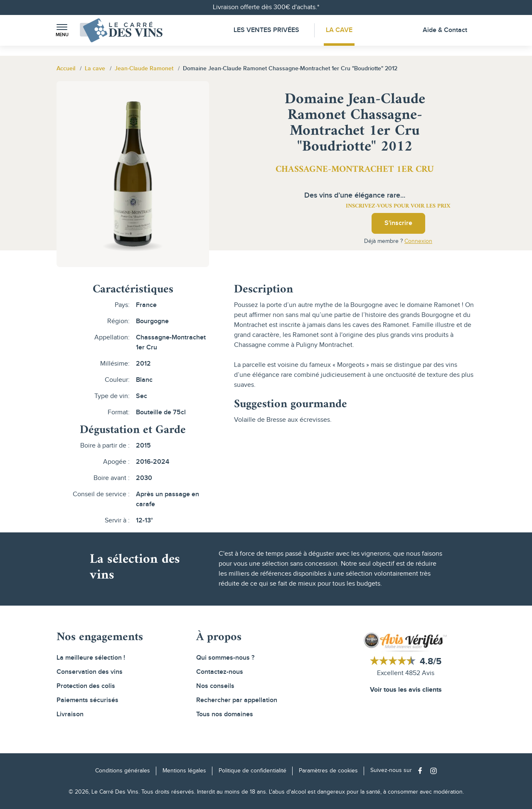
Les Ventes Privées (266, 30)
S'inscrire (398, 223)
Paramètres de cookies (328, 771)
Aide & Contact (445, 30)
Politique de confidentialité (252, 771)
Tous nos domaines (225, 714)
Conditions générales (123, 771)
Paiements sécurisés (87, 700)
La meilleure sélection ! (91, 658)
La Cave (339, 30)
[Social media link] (422, 771)
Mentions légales (184, 771)
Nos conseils (215, 686)
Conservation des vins (90, 672)
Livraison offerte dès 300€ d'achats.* (266, 7)
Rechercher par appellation (237, 700)
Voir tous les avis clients (406, 690)
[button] (62, 31)
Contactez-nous (220, 672)
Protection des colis (86, 686)
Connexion (418, 241)
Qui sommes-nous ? (225, 658)
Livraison (70, 714)
